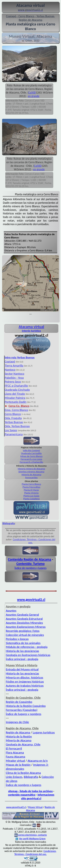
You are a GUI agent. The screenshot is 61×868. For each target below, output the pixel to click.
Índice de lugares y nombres (24, 714)
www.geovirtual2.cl (31, 600)
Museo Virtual (35, 807)
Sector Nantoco (14, 374)
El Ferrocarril (14, 748)
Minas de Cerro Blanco (31, 456)
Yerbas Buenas (14, 422)
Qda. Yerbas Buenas (17, 426)
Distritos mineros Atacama (31, 472)
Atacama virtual (31, 327)
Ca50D (32, 93)
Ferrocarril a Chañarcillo (31, 462)
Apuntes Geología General (22, 615)
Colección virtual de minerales (25, 635)
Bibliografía (31, 777)
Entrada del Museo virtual (22, 669)
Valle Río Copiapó (31, 450)
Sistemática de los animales (23, 643)
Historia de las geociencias (22, 651)
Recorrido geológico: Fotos (23, 631)
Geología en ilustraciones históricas (28, 655)
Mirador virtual (15, 761)
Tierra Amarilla (14, 366)
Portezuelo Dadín (16, 402)
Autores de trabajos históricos (25, 686)
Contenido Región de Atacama (30, 559)
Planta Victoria (31, 493)
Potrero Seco (13, 382)
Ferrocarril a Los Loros (31, 459)
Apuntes (11, 611)
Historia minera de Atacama (31, 469)
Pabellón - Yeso (14, 378)
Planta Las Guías (31, 496)
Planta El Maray (31, 490)
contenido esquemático (22, 795)
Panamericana (14, 434)
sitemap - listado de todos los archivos (30, 791)
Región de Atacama (18, 732)
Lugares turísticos (44, 732)
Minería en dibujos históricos (24, 677)
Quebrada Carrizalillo (31, 453)
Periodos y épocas (17, 639)
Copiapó (10, 361)
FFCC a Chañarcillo (16, 386)
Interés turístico (31, 331)
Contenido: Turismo (30, 564)
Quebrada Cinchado (17, 390)
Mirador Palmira (15, 398)
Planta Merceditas (31, 487)
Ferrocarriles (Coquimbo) (22, 710)
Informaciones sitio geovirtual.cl (38, 797)
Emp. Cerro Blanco (16, 410)
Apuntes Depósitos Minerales (24, 623)
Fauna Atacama (16, 757)
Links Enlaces (14, 777)
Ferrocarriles (31, 477)
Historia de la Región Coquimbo (26, 706)
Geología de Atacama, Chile (23, 744)
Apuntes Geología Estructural (24, 619)
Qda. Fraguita (13, 418)
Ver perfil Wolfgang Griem (31, 839)
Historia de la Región (19, 736)
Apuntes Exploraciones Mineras (26, 627)
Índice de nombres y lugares (30, 568)
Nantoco (10, 370)
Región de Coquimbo (19, 702)
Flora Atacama (15, 753)
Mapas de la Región (18, 765)
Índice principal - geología (22, 659)
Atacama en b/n (38, 761)
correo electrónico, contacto (32, 835)
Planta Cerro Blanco (31, 484)
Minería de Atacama (19, 740)
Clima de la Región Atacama (23, 773)
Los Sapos (11, 430)
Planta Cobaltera (31, 499)
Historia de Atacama (31, 475)
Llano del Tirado (15, 394)
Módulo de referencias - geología (27, 647)
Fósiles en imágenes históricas (25, 682)
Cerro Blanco (13, 414)
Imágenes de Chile (17, 722)
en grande (34, 96)
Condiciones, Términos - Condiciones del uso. (35, 853)
